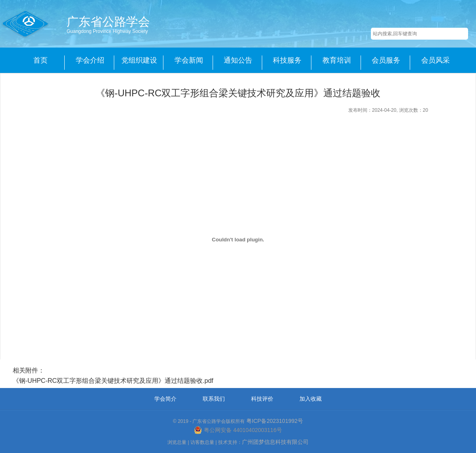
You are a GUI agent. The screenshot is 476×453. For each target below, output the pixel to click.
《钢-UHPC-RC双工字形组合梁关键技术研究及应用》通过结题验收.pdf (113, 381)
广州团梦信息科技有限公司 (275, 442)
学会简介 (165, 399)
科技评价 (262, 399)
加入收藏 (311, 399)
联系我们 (214, 399)
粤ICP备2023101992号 (275, 421)
